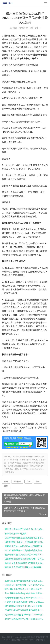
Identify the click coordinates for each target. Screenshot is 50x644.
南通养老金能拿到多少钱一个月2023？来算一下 (24, 598)
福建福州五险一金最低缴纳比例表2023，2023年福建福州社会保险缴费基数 (24, 546)
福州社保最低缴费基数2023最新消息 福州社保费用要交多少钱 (24, 563)
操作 (6, 486)
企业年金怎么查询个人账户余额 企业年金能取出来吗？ (24, 619)
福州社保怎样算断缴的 (16, 534)
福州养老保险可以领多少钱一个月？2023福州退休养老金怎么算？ (24, 555)
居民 (38, 482)
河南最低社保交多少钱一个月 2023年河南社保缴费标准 (24, 615)
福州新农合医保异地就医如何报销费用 (23, 567)
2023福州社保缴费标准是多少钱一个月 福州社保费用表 (24, 559)
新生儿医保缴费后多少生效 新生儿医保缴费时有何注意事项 (24, 589)
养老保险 (17, 482)
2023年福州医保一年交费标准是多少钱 (23, 550)
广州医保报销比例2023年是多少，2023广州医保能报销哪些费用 (24, 602)
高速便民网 (31, 637)
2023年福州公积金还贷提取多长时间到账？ (24, 542)
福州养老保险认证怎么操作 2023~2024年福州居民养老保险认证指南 (24, 529)
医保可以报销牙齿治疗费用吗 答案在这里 (24, 581)
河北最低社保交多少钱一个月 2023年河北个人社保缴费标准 (24, 585)
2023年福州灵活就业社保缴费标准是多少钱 (24, 538)
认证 (28, 482)
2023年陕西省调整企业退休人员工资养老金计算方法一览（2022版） (24, 606)
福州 (6, 482)
